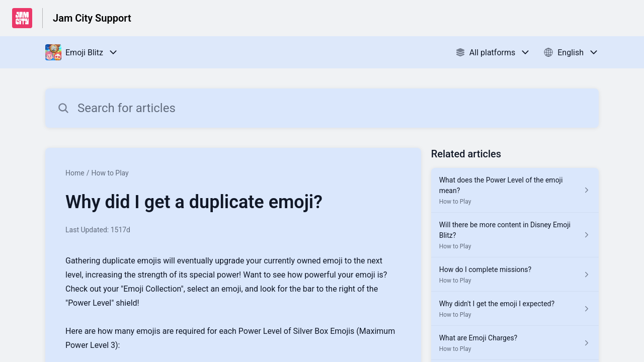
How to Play (110, 173)
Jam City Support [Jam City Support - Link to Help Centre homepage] (92, 18)
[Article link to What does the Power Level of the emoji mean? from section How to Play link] (515, 190)
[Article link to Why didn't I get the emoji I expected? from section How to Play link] (515, 309)
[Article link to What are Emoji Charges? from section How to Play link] (515, 343)
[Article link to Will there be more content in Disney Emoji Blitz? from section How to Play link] (515, 235)
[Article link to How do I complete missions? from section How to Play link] (515, 275)
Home (75, 173)
